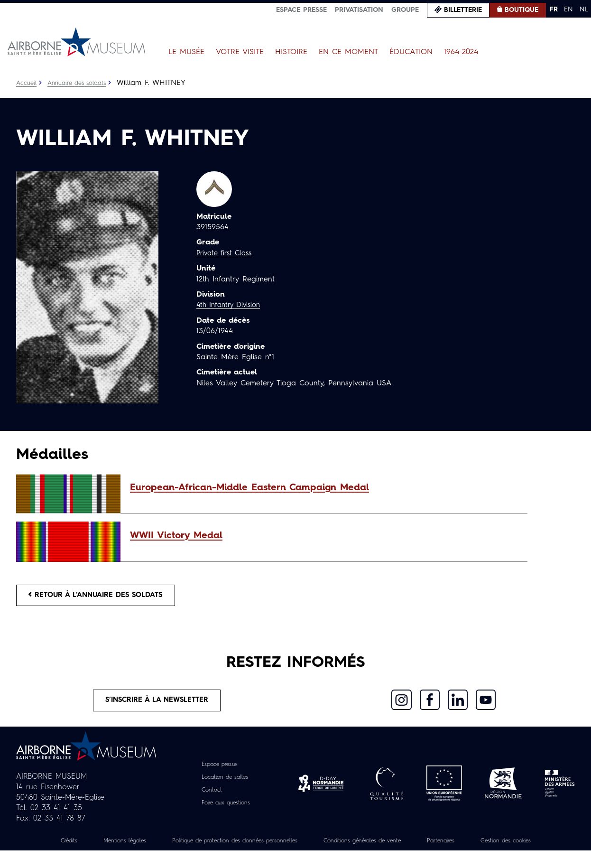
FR (554, 9)
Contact (208, 797)
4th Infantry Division (231, 305)
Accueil (27, 83)
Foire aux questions (226, 810)
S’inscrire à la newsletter (157, 706)
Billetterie (463, 10)
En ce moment (348, 52)
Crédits (76, 848)
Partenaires (508, 848)
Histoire (291, 52)
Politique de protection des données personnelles (268, 848)
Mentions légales (139, 848)
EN (568, 9)
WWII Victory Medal (176, 536)
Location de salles (225, 784)
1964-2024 (461, 52)
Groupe (405, 10)
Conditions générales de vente (417, 848)
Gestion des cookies (295, 858)
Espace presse (301, 10)
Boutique (522, 10)
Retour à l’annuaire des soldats (104, 597)
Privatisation (359, 10)
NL (584, 9)
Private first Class (227, 253)
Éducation (411, 52)
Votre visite (240, 52)
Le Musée (186, 52)
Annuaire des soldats (82, 83)
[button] (324, 488)
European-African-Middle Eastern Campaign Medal (249, 488)
